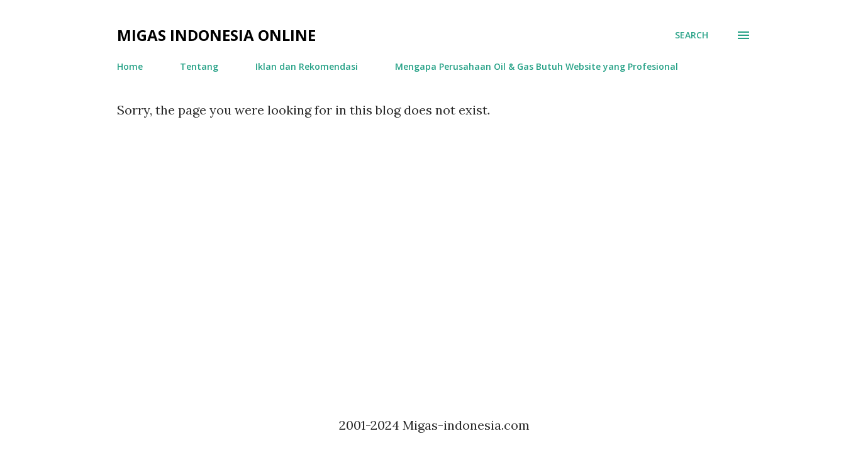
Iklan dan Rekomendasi (307, 66)
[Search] (692, 35)
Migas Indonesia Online (216, 35)
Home (130, 66)
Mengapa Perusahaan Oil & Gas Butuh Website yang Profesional (537, 66)
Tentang (199, 66)
